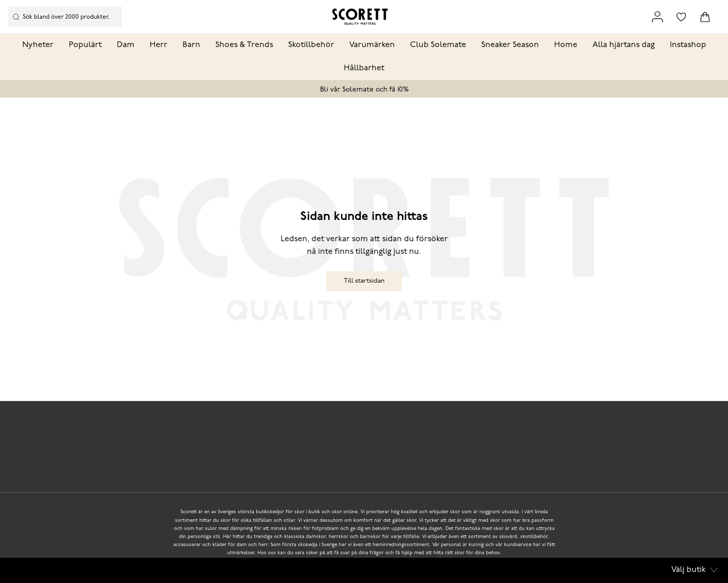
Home (566, 45)
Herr (158, 45)
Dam (126, 45)
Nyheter (38, 45)
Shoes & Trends (244, 45)
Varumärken (372, 45)
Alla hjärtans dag (624, 45)
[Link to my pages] (657, 17)
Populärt (85, 45)
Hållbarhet (364, 68)
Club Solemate (438, 45)
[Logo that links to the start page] (360, 17)
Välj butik (695, 570)
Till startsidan (364, 281)
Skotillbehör (311, 45)
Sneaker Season (510, 45)
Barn (191, 45)
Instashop (688, 45)
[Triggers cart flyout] (705, 17)
